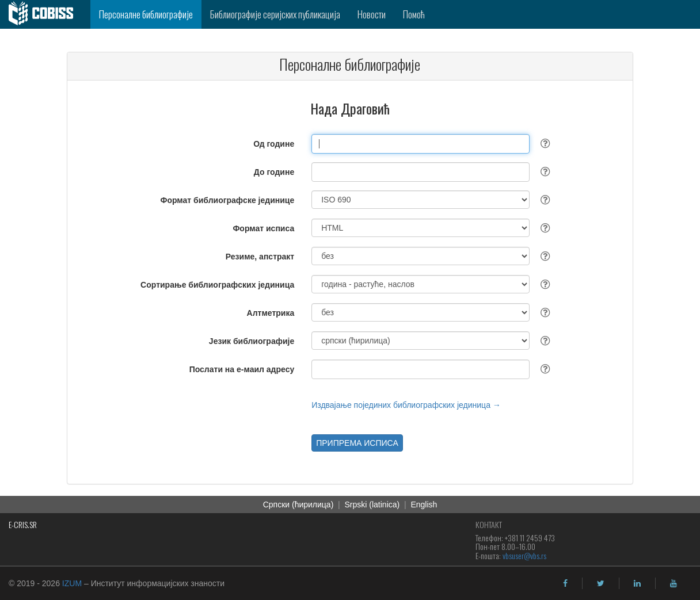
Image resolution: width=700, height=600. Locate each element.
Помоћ (414, 14)
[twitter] (601, 583)
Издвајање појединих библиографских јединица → (406, 405)
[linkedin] (637, 583)
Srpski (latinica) (372, 505)
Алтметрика (271, 313)
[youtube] (674, 583)
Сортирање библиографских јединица (217, 285)
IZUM (72, 583)
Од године (274, 144)
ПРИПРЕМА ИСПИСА (357, 443)
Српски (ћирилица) (298, 505)
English (424, 505)
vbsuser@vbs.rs (524, 555)
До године (274, 172)
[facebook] (565, 583)
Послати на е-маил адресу (242, 369)
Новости (372, 14)
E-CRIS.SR (23, 524)
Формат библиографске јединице (228, 200)
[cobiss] (45, 14)
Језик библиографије (252, 341)
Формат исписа (263, 228)
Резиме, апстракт (260, 257)
